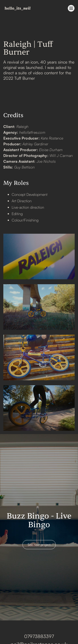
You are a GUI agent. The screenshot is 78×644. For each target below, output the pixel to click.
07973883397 (39, 636)
